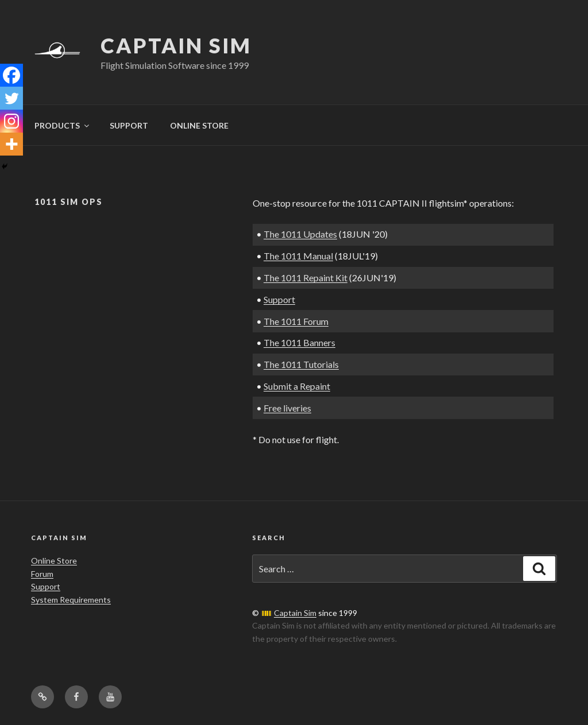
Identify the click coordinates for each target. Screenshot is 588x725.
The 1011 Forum (296, 321)
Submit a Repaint (297, 386)
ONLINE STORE (199, 125)
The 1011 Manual (298, 256)
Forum (42, 574)
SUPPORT (129, 125)
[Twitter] (11, 98)
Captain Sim (176, 45)
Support (279, 299)
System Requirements (71, 600)
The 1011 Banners (299, 342)
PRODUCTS (63, 125)
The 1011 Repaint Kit (305, 278)
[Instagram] (11, 121)
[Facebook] (11, 75)
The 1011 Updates (300, 234)
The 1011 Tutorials (301, 364)
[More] (11, 144)
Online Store (54, 561)
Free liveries (287, 408)
